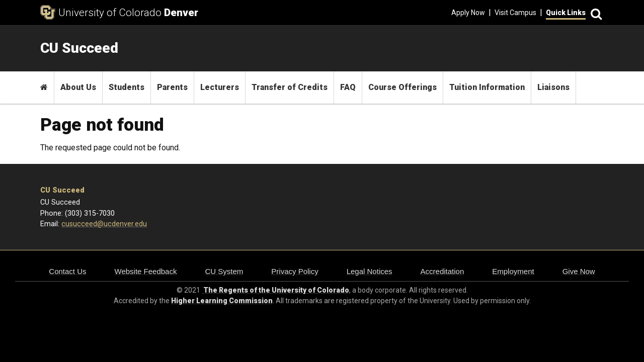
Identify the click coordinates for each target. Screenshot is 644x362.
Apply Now (468, 13)
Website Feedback (146, 271)
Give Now (579, 271)
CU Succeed (62, 190)
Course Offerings (403, 87)
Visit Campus (515, 13)
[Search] (595, 13)
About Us (78, 87)
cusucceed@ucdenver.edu (104, 224)
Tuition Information (487, 87)
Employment (513, 271)
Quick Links (566, 13)
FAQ (348, 87)
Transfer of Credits (290, 87)
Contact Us (67, 271)
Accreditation (442, 271)
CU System (224, 271)
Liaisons (553, 87)
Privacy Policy (295, 271)
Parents (172, 87)
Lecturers (220, 87)
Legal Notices (370, 271)
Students (127, 87)
